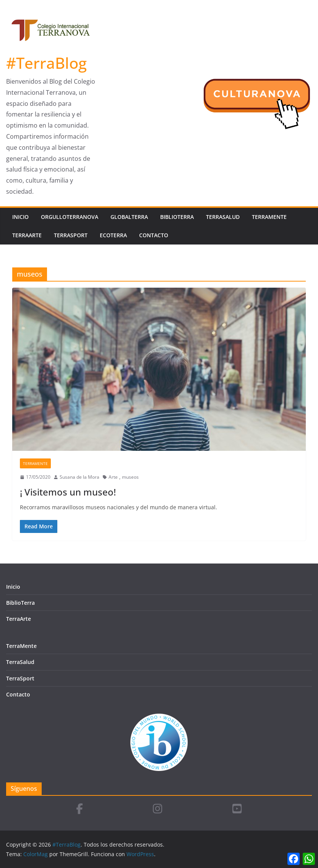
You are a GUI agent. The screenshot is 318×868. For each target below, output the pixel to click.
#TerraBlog (46, 63)
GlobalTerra (129, 217)
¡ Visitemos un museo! (68, 492)
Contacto (154, 235)
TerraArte (27, 235)
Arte (113, 477)
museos (130, 477)
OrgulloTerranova (70, 217)
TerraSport (71, 235)
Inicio (20, 217)
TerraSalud (223, 217)
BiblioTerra (177, 217)
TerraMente (269, 217)
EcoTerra (113, 235)
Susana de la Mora (79, 477)
